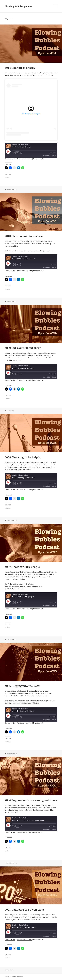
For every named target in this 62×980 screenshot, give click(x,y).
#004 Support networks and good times (31, 800)
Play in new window (24, 159)
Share (54, 156)
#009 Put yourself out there (23, 348)
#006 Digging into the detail (23, 686)
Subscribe (46, 156)
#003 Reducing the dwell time (24, 910)
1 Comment (10, 970)
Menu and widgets (55, 8)
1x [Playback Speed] (17, 153)
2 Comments (10, 411)
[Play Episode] (8, 151)
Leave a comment (12, 189)
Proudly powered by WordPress (14, 977)
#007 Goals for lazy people (22, 567)
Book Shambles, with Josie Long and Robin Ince (22, 703)
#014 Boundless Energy (20, 68)
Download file (10, 159)
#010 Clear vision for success (24, 236)
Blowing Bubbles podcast (19, 6)
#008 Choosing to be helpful (23, 457)
